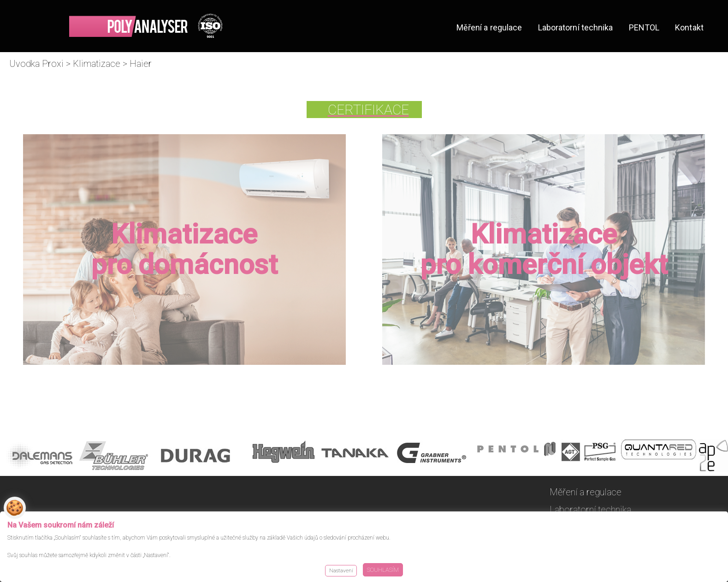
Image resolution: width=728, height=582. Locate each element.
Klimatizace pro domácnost (184, 249)
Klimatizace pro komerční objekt (544, 249)
